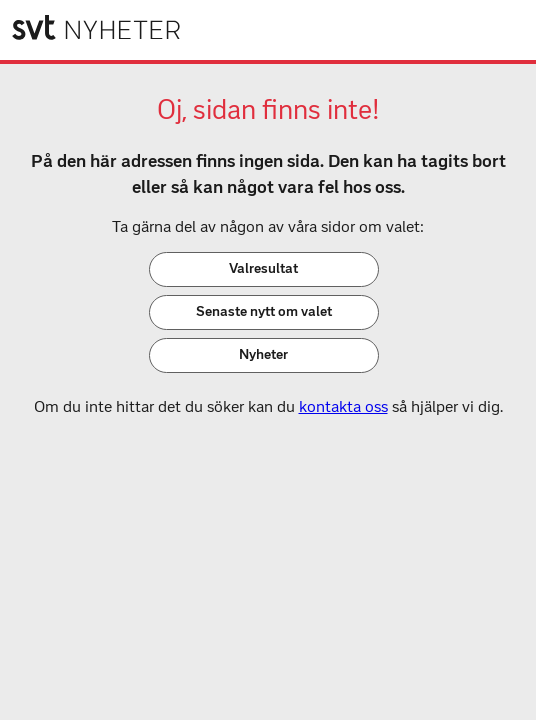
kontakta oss (343, 406)
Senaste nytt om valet (264, 311)
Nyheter (263, 354)
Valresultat (263, 268)
